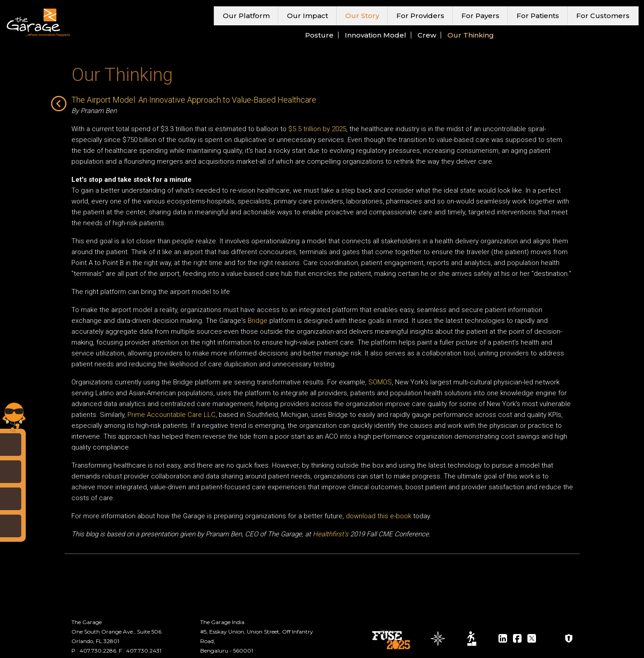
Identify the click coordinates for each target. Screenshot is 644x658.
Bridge (258, 321)
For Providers (420, 16)
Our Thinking (471, 35)
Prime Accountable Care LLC (172, 415)
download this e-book (378, 516)
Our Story (362, 16)
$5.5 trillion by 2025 (317, 129)
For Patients (538, 16)
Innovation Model (376, 35)
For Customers (603, 16)
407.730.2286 (98, 651)
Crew (427, 35)
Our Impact (308, 16)
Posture (319, 35)
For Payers (480, 16)
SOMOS (380, 382)
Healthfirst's (331, 534)
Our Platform (246, 16)
